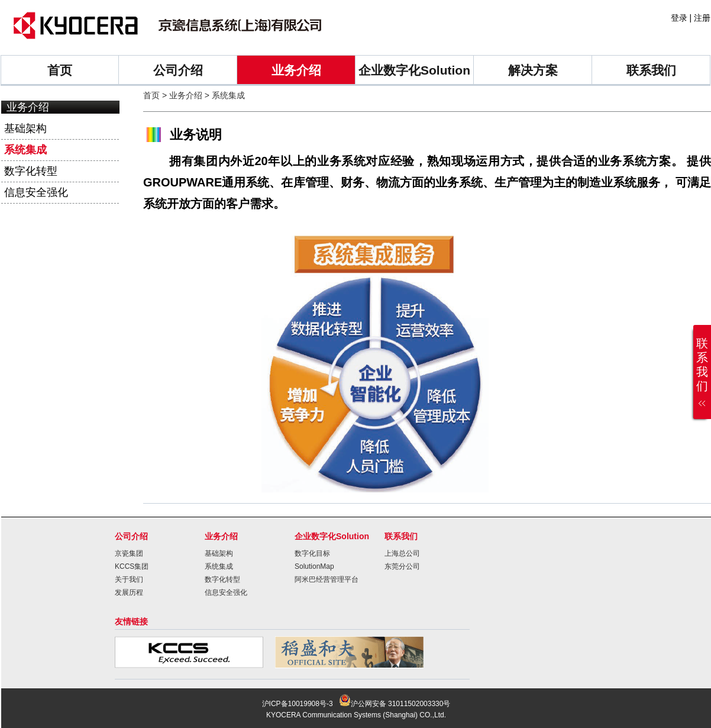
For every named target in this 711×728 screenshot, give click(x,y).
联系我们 (651, 70)
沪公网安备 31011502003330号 (395, 704)
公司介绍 (178, 70)
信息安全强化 (36, 192)
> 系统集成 (224, 95)
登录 (679, 18)
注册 (702, 18)
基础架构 (25, 128)
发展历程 (129, 592)
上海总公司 (402, 553)
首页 (60, 70)
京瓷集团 (129, 553)
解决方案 (533, 70)
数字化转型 (31, 171)
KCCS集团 (132, 566)
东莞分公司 (402, 566)
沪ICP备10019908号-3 (298, 704)
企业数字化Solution (414, 70)
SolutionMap (314, 566)
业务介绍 (296, 70)
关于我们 (129, 579)
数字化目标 (312, 553)
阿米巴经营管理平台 (327, 579)
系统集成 (25, 150)
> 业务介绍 (181, 95)
